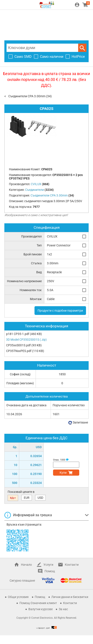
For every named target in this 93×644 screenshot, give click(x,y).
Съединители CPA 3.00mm (27, 96)
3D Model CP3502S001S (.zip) (26, 340)
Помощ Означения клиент (38, 603)
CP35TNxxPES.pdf (19, 351)
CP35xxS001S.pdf (18, 345)
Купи (63, 473)
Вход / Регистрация (77, 5)
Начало (26, 565)
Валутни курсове (40, 609)
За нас (63, 609)
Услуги (48, 565)
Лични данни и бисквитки (70, 597)
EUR (27, 498)
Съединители (34, 190)
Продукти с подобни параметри (60, 311)
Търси (82, 48)
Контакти (72, 565)
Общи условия (18, 597)
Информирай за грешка (33, 515)
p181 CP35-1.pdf (18, 334)
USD (40, 498)
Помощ (50, 571)
